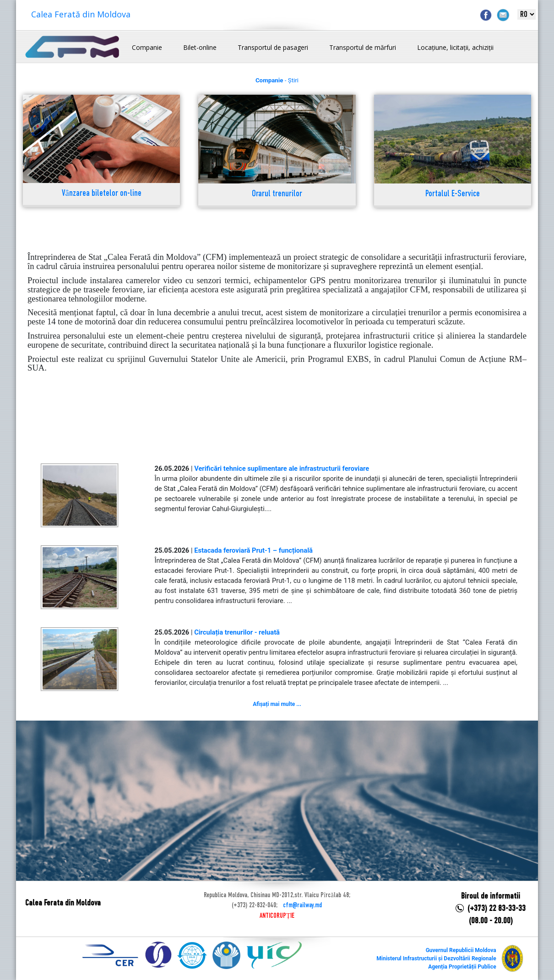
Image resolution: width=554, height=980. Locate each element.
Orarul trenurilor (277, 194)
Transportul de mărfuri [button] (363, 47)
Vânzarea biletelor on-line (102, 194)
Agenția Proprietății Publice (462, 967)
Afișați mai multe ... (277, 704)
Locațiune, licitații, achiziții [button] (455, 47)
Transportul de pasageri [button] (273, 47)
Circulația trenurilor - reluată (237, 632)
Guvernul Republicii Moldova (461, 950)
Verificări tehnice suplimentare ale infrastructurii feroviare (282, 468)
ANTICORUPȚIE (277, 916)
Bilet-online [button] (200, 47)
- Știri (277, 80)
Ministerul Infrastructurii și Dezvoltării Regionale (436, 958)
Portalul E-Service (453, 194)
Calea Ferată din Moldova (81, 14)
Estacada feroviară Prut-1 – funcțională (253, 550)
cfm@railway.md (302, 905)
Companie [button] (147, 47)
